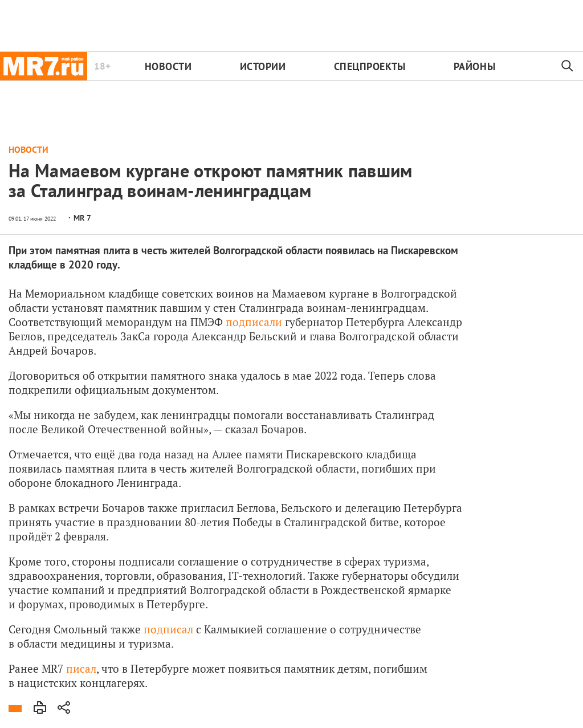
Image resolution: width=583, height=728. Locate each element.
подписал (168, 629)
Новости (168, 66)
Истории (263, 66)
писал (81, 668)
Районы (474, 66)
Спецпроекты (370, 66)
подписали (254, 322)
